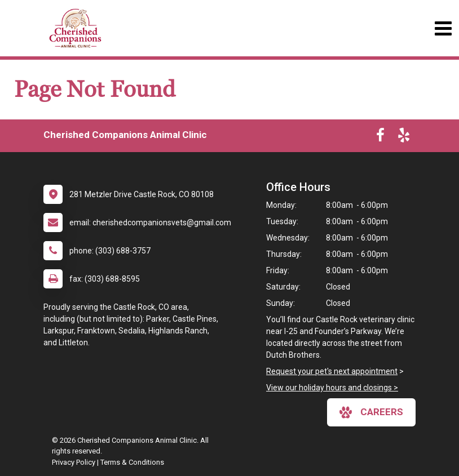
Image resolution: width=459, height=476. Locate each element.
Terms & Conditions (132, 462)
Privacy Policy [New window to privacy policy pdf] (74, 462)
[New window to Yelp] (404, 137)
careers (371, 412)
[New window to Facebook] (380, 137)
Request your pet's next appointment (332, 371)
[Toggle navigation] (443, 28)
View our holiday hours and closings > (332, 388)
